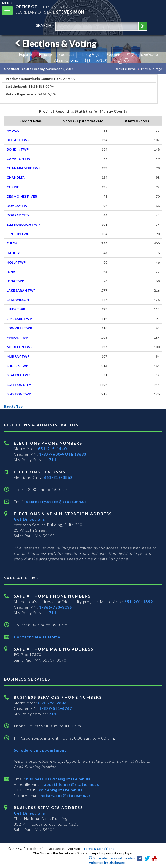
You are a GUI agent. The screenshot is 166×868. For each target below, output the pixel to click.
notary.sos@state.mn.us (65, 795)
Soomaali (66, 54)
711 (53, 460)
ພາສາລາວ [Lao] (150, 54)
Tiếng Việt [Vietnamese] (90, 54)
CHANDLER (16, 177)
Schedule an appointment (40, 750)
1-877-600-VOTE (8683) (63, 454)
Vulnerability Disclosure (107, 863)
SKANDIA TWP (19, 375)
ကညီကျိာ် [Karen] (121, 60)
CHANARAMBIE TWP (24, 168)
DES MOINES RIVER (22, 196)
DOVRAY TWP (18, 206)
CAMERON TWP (20, 159)
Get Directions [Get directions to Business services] (29, 813)
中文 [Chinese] (131, 54)
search (44, 25)
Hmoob (45, 54)
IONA (11, 272)
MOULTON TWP (20, 347)
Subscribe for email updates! (112, 858)
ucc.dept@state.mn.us (59, 790)
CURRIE (13, 187)
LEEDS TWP (16, 309)
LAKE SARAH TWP (21, 290)
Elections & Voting (55, 43)
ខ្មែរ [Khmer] (88, 60)
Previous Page (151, 69)
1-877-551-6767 (56, 708)
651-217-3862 (58, 477)
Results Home (125, 69)
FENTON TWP (18, 234)
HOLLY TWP (16, 262)
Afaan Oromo (66, 60)
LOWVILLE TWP (19, 328)
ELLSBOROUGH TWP (23, 225)
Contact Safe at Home (37, 637)
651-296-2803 (52, 703)
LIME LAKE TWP (19, 319)
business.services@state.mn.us (58, 779)
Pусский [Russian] (113, 54)
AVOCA (13, 131)
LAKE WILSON (18, 300)
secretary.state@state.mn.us (56, 502)
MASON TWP (17, 338)
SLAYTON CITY (19, 385)
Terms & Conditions (99, 849)
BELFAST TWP (18, 140)
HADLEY (13, 253)
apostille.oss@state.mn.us (71, 784)
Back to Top (13, 406)
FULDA (12, 243)
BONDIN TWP (18, 149)
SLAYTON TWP (19, 394)
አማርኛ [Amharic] (102, 60)
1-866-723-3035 (56, 607)
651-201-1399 (139, 602)
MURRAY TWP (18, 356)
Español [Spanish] (26, 54)
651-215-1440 (52, 449)
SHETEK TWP (17, 366)
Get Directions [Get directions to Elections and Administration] (29, 519)
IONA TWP (15, 281)
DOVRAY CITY (18, 215)
